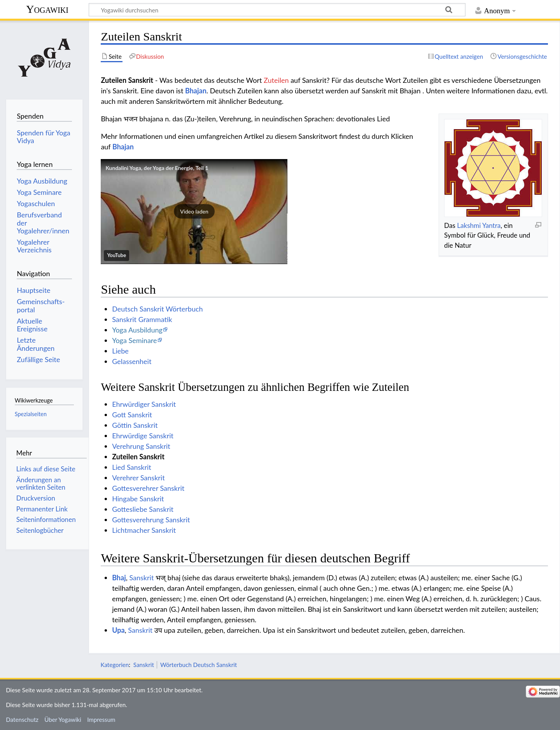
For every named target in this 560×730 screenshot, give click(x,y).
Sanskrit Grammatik (142, 319)
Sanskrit (141, 578)
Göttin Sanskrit (135, 425)
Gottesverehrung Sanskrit (151, 520)
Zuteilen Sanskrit (138, 457)
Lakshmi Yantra (479, 225)
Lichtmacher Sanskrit (144, 530)
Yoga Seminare (134, 340)
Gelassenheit (132, 361)
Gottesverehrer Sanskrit (148, 488)
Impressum (101, 719)
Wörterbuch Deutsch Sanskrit (199, 665)
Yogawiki (47, 9)
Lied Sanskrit (132, 467)
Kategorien (115, 665)
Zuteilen (276, 80)
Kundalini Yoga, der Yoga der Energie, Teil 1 (157, 168)
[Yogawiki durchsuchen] (277, 10)
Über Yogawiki (63, 719)
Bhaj (119, 578)
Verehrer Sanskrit (138, 478)
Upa (118, 630)
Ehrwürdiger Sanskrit (144, 404)
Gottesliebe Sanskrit (143, 509)
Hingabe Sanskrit (138, 499)
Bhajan (196, 91)
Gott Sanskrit (132, 415)
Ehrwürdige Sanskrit (143, 436)
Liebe (120, 351)
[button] (194, 212)
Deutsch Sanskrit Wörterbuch (157, 309)
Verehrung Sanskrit (141, 446)
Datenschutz (22, 719)
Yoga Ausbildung (137, 330)
